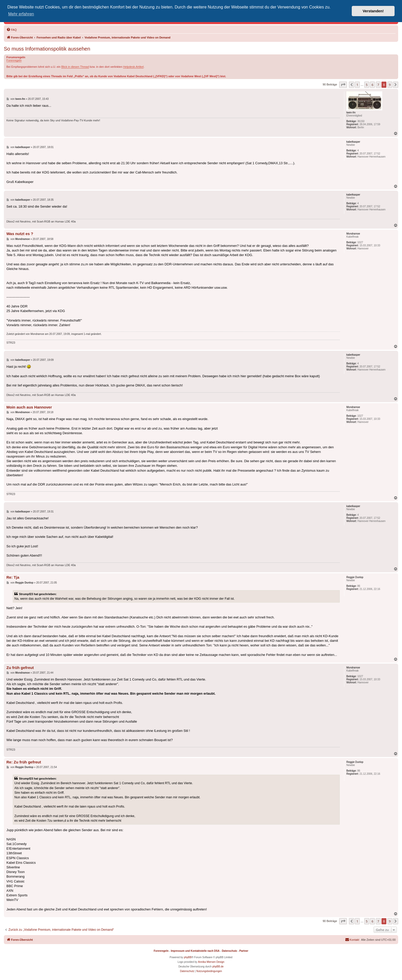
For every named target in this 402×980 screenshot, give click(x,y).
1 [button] (357, 85)
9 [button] (390, 85)
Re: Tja (13, 577)
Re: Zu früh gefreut (24, 762)
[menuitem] (12, 30)
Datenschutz (229, 951)
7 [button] (378, 85)
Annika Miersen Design (211, 962)
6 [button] (372, 85)
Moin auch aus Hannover (29, 407)
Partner (244, 951)
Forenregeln (14, 60)
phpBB (188, 957)
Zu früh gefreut (20, 668)
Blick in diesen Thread (75, 67)
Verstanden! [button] (373, 11)
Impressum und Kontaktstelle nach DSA (195, 951)
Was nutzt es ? (20, 234)
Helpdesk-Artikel (133, 67)
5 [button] (367, 85)
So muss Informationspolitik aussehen (47, 49)
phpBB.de (218, 967)
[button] (343, 85)
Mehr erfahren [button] (21, 14)
